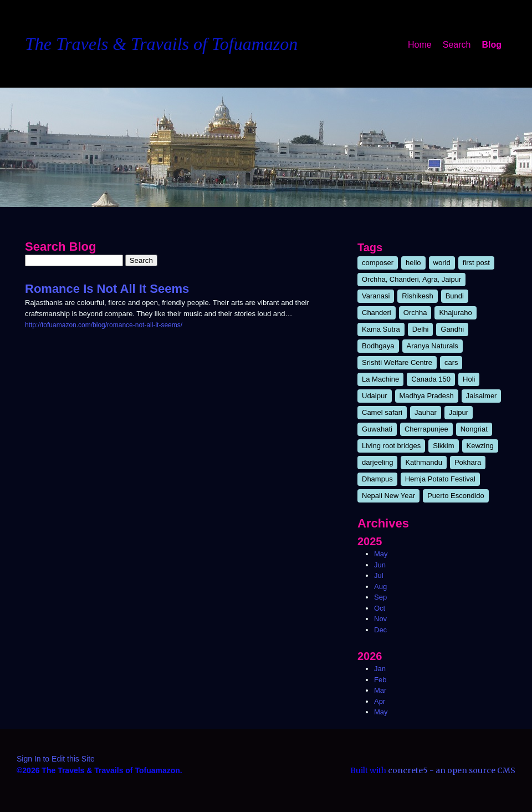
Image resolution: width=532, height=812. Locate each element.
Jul (379, 575)
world (442, 263)
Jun (380, 565)
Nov (380, 619)
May (381, 554)
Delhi (421, 329)
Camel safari (382, 412)
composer (378, 263)
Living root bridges (391, 446)
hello (413, 263)
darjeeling (377, 462)
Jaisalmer (482, 396)
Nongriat (474, 429)
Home (420, 45)
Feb (380, 680)
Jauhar (426, 412)
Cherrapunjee (426, 429)
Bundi (455, 296)
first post (476, 263)
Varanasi (376, 296)
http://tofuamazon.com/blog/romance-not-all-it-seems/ (104, 325)
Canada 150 (431, 379)
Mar (380, 690)
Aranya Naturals (433, 346)
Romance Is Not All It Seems (107, 289)
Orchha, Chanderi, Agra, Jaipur (411, 279)
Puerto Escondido (456, 496)
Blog (492, 45)
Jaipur (459, 412)
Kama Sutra (381, 329)
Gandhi (452, 329)
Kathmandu (424, 462)
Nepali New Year (388, 496)
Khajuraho (455, 313)
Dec (380, 630)
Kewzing (480, 446)
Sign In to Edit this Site (56, 759)
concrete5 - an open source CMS (452, 770)
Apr (380, 701)
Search (457, 45)
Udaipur (375, 396)
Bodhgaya (378, 346)
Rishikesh (417, 296)
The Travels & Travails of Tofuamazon (161, 44)
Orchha (415, 313)
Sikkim (443, 446)
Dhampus (377, 479)
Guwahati (377, 429)
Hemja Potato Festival (440, 479)
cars (451, 362)
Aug (380, 587)
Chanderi (377, 313)
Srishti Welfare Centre (397, 362)
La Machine (380, 379)
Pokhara (468, 462)
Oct (380, 608)
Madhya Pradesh (427, 396)
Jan (380, 669)
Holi (469, 379)
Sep (380, 597)
